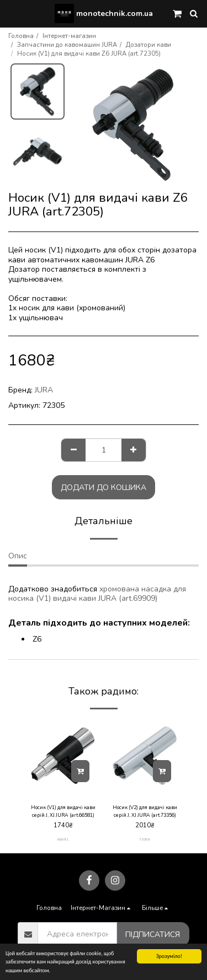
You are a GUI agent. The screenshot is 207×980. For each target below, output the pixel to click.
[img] (63, 756)
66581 (63, 839)
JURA (44, 390)
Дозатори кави (148, 45)
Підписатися (153, 935)
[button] (12, 13)
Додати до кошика (104, 488)
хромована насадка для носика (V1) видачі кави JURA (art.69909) (97, 594)
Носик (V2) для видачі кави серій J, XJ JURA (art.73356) (145, 811)
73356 (145, 839)
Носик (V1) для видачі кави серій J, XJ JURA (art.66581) (63, 811)
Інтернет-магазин (69, 36)
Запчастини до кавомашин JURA (67, 45)
